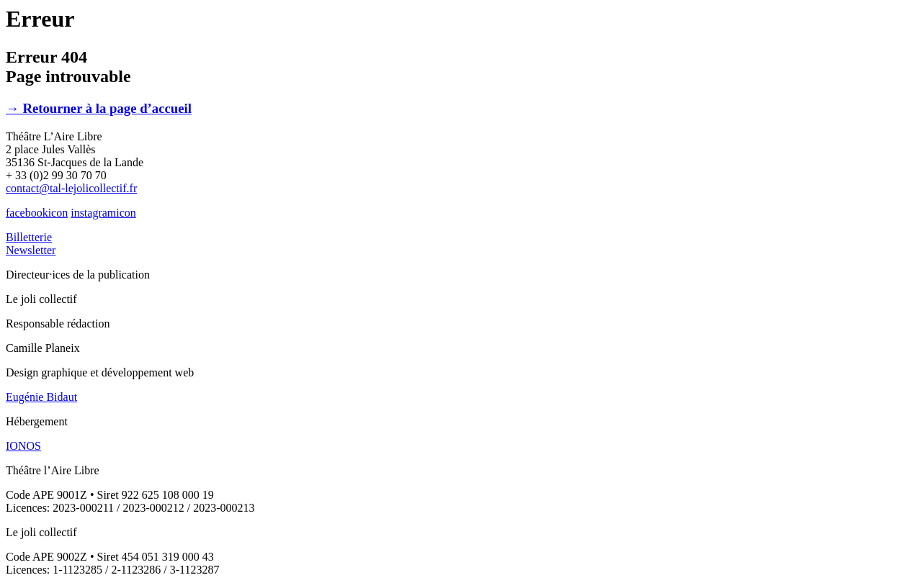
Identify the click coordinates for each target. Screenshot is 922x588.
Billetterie (29, 237)
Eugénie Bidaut (41, 397)
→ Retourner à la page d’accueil (99, 108)
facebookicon (37, 213)
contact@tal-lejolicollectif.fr (71, 188)
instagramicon (103, 213)
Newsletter (31, 250)
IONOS (23, 446)
